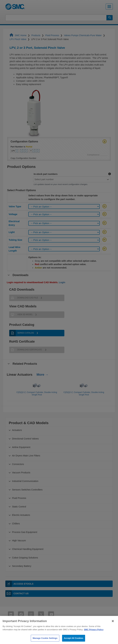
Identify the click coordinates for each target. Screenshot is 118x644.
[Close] (113, 628)
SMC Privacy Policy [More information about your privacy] (94, 636)
